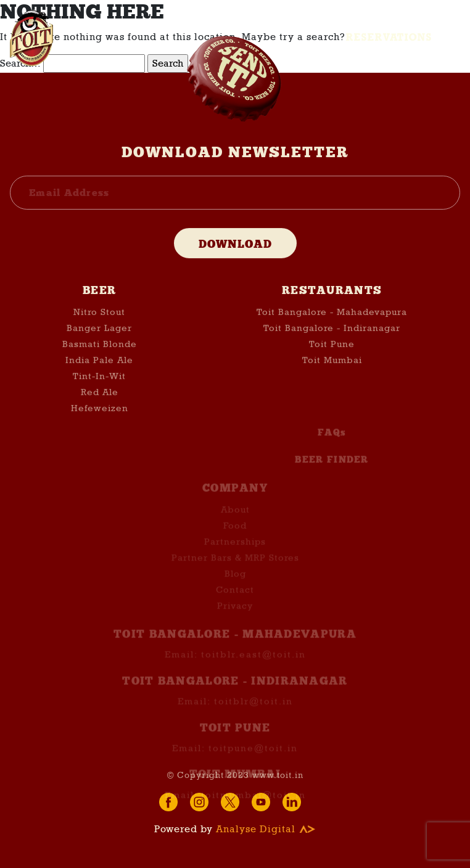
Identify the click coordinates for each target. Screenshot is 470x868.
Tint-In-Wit (99, 379)
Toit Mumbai (332, 362)
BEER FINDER (332, 468)
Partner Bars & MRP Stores (235, 566)
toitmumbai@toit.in (254, 803)
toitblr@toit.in (254, 710)
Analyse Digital (266, 829)
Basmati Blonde (100, 346)
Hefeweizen (100, 411)
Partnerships (235, 550)
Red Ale (100, 395)
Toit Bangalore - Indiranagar (332, 330)
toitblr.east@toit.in (254, 663)
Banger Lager (99, 330)
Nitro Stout (99, 314)
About (235, 518)
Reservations (389, 37)
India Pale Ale (99, 362)
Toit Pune (332, 346)
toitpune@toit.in (253, 756)
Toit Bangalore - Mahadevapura (332, 314)
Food (235, 534)
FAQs (332, 441)
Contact (235, 598)
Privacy (235, 614)
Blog (235, 582)
